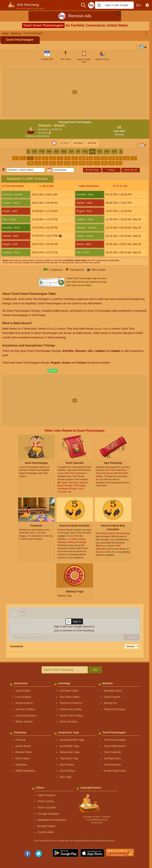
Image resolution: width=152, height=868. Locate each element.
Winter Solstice (24, 722)
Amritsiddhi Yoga (69, 746)
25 (82, 163)
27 (97, 163)
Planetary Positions (71, 703)
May (64, 151)
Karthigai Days (112, 758)
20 (45, 163)
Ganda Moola (23, 746)
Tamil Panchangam (115, 740)
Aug (85, 151)
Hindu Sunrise (46, 801)
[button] (114, 5)
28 (104, 163)
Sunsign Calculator (49, 814)
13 (104, 158)
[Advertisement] (76, 92)
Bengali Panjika (47, 826)
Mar (49, 151)
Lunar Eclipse (23, 697)
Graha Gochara (69, 722)
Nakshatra (21, 765)
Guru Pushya (67, 771)
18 (30, 163)
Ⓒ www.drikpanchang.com (97, 820)
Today (111, 170)
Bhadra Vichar (24, 752)
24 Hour (78, 143)
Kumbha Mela (46, 832)
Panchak (20, 740)
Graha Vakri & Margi (71, 715)
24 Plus (92, 143)
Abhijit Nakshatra (25, 771)
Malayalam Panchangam (52, 820)
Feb (42, 151)
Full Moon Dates (69, 691)
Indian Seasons (47, 795)
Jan (35, 151)
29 (112, 163)
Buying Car (110, 703)
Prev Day (92, 170)
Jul (78, 151)
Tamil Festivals (113, 765)
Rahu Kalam (23, 758)
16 (126, 158)
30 (119, 163)
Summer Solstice (25, 709)
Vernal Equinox (24, 703)
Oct (100, 151)
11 (89, 158)
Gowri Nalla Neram (115, 746)
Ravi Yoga (66, 777)
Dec (114, 151)
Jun (71, 151)
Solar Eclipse (23, 691)
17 (134, 158)
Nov (107, 151)
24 (75, 163)
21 (53, 163)
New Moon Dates (70, 697)
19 (38, 163)
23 (67, 163)
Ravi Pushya (67, 765)
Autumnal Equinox (26, 715)
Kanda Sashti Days (115, 771)
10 (82, 158)
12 (97, 158)
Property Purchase (115, 709)
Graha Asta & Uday (71, 709)
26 (89, 163)
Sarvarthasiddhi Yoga (72, 740)
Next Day (130, 170)
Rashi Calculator (47, 807)
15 (119, 158)
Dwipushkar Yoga (70, 752)
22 (60, 163)
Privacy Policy (97, 823)
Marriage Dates (113, 691)
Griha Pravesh (112, 697)
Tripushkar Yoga (69, 758)
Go (95, 670)
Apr (56, 151)
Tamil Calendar (113, 752)
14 (112, 158)
